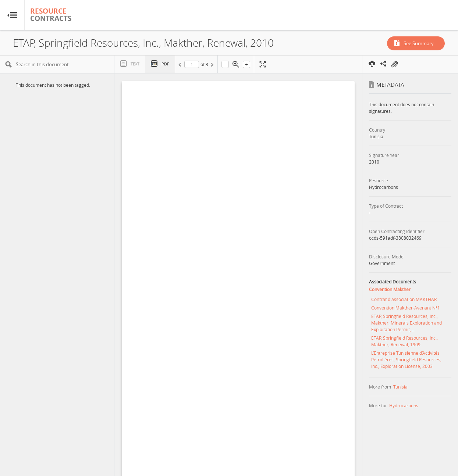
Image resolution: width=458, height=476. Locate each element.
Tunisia (400, 387)
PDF (165, 64)
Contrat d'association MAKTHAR (404, 299)
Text (135, 64)
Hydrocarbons (404, 405)
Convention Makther (390, 289)
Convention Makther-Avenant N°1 (406, 308)
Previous (181, 66)
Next (212, 66)
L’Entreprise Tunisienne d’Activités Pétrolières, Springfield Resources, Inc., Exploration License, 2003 (406, 359)
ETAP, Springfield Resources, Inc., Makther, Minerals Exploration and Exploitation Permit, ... (406, 323)
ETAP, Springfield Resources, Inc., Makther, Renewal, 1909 (404, 341)
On (394, 64)
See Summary (419, 43)
